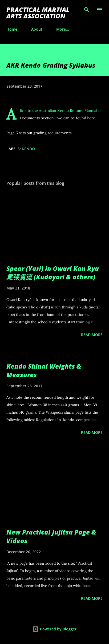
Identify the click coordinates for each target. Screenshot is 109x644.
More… (62, 29)
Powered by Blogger (54, 629)
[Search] (87, 10)
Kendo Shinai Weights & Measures (44, 370)
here (91, 118)
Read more (92, 335)
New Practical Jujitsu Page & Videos (51, 536)
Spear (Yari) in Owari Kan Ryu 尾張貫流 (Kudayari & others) (53, 273)
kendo (28, 149)
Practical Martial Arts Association (38, 13)
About (37, 29)
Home (12, 29)
